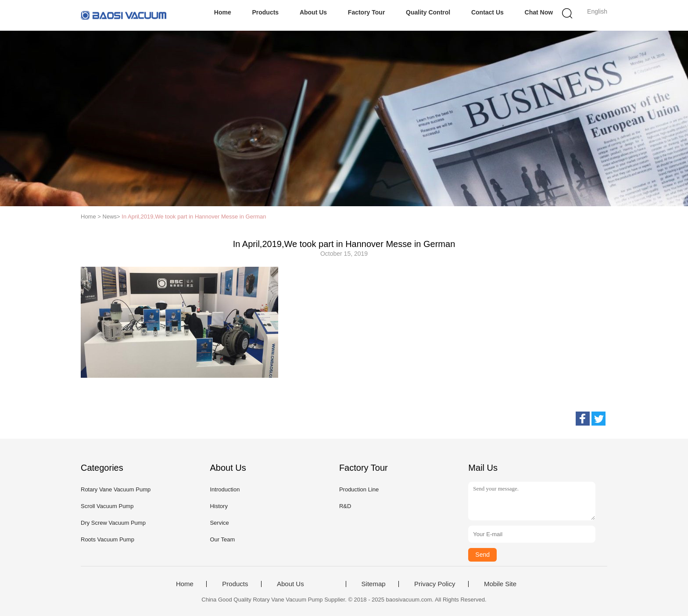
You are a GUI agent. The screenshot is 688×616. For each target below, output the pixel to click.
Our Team (222, 539)
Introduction (225, 489)
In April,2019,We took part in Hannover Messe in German (194, 217)
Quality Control (428, 12)
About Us (313, 12)
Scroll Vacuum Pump (107, 506)
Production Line (359, 489)
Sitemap (374, 584)
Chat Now (539, 12)
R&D (345, 506)
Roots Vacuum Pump (107, 539)
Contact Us (487, 12)
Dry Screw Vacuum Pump (113, 523)
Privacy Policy (435, 584)
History (219, 506)
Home (223, 12)
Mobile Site (500, 584)
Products (265, 12)
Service (219, 523)
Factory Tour (367, 12)
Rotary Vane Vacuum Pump (116, 489)
